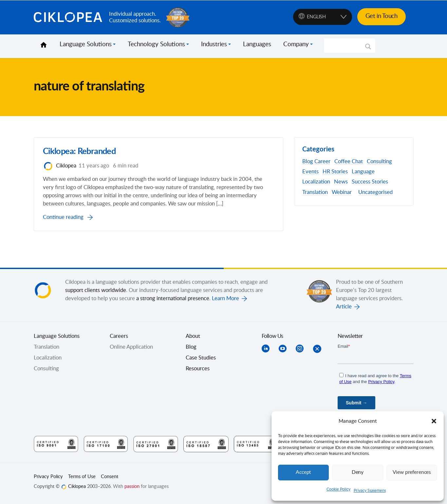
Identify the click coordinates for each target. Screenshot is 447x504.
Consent (110, 480)
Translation (315, 192)
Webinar (342, 192)
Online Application (131, 350)
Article (344, 310)
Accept (304, 472)
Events (310, 172)
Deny (358, 472)
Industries (214, 45)
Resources (198, 372)
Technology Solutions (156, 45)
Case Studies (201, 361)
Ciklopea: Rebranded (81, 153)
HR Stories (335, 172)
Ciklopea (69, 17)
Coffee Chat (349, 162)
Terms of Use (82, 480)
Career (322, 162)
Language (363, 172)
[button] (434, 421)
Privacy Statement (370, 491)
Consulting (379, 162)
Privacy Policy (48, 480)
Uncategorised (375, 192)
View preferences (412, 472)
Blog (308, 162)
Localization (316, 182)
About (193, 339)
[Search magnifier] (368, 49)
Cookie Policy (338, 489)
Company (296, 45)
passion (132, 490)
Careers (119, 339)
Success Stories (370, 182)
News (341, 182)
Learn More (225, 301)
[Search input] (347, 46)
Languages (257, 45)
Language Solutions (86, 45)
